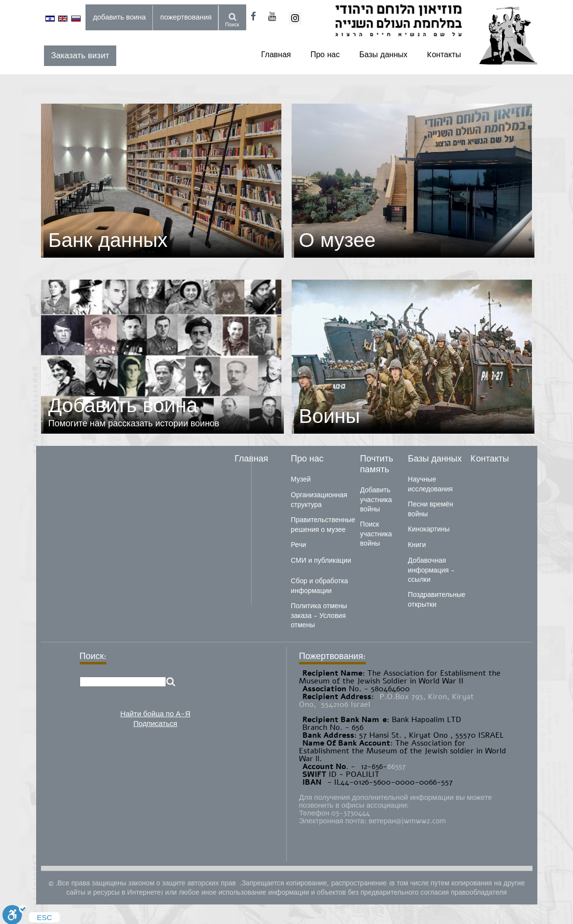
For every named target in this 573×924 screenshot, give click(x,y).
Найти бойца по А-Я (155, 714)
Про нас (325, 55)
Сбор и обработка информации (319, 586)
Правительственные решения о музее (323, 525)
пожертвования (186, 17)
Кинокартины (429, 529)
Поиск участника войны (376, 534)
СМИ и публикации (321, 561)
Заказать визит (80, 55)
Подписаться (155, 724)
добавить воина (119, 17)
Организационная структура (319, 500)
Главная (276, 55)
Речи (298, 545)
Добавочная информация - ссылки (431, 570)
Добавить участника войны (376, 500)
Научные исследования (430, 484)
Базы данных (383, 55)
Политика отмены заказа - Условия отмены (319, 616)
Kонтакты (444, 55)
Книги (417, 545)
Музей (301, 479)
